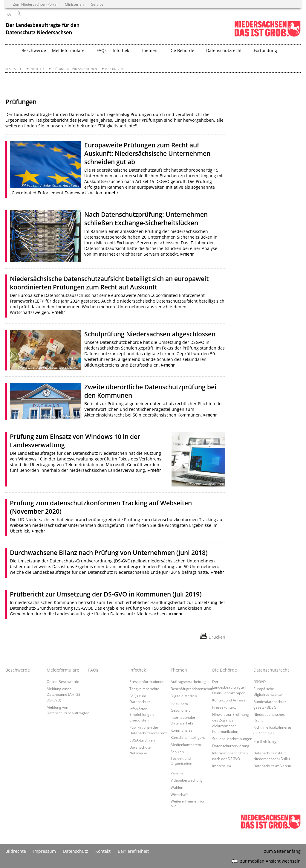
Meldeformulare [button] (68, 50)
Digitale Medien (184, 696)
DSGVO (260, 681)
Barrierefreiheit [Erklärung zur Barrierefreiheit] (133, 851)
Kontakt (103, 851)
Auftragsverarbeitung (189, 681)
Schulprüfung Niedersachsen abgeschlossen (150, 334)
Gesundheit (180, 710)
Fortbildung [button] (265, 50)
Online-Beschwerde (63, 681)
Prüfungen (114, 69)
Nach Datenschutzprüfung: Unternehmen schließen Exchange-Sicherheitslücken (146, 219)
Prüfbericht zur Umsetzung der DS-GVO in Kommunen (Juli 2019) (106, 594)
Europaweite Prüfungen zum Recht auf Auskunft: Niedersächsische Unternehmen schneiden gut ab (147, 153)
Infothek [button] (121, 50)
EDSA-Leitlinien (142, 740)
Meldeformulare (63, 670)
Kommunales (182, 730)
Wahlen (177, 787)
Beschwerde (34, 50)
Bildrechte (16, 851)
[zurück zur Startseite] (43, 29)
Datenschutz (76, 851)
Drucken (217, 637)
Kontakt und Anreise (229, 700)
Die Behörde (225, 670)
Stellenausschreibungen (232, 739)
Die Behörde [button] (182, 50)
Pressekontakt (224, 707)
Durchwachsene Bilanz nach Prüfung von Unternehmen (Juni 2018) (109, 553)
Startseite (14, 69)
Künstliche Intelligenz (188, 737)
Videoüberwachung (187, 780)
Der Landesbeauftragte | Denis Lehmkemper (229, 687)
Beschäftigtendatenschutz (192, 689)
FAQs (102, 50)
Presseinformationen (147, 681)
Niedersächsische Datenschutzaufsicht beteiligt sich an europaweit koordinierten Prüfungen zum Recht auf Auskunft (109, 283)
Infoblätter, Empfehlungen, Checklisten (142, 714)
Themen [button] (149, 50)
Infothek (37, 69)
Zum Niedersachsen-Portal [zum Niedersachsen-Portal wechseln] (35, 4)
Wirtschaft (179, 794)
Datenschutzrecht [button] (224, 50)
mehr (113, 193)
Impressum (222, 766)
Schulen (177, 752)
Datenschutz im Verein (272, 766)
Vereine (177, 773)
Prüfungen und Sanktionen (74, 69)
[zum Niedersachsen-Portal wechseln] (267, 35)
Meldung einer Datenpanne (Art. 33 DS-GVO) (64, 694)
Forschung (179, 703)
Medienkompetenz (186, 745)
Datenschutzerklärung (231, 746)
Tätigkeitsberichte (144, 689)
